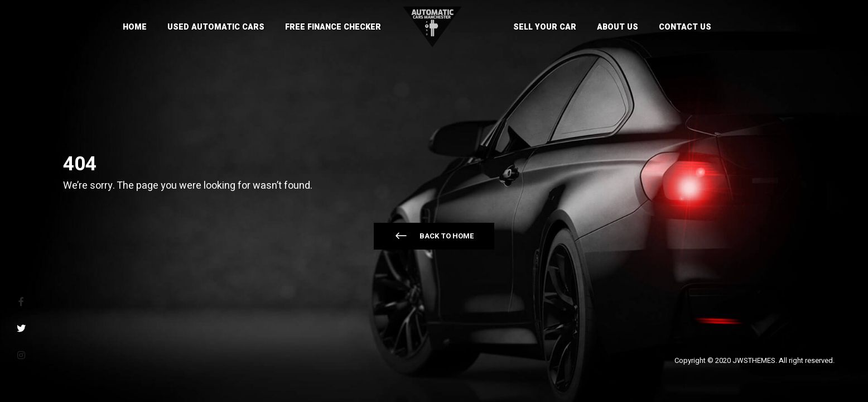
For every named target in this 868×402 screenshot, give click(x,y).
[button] (434, 236)
